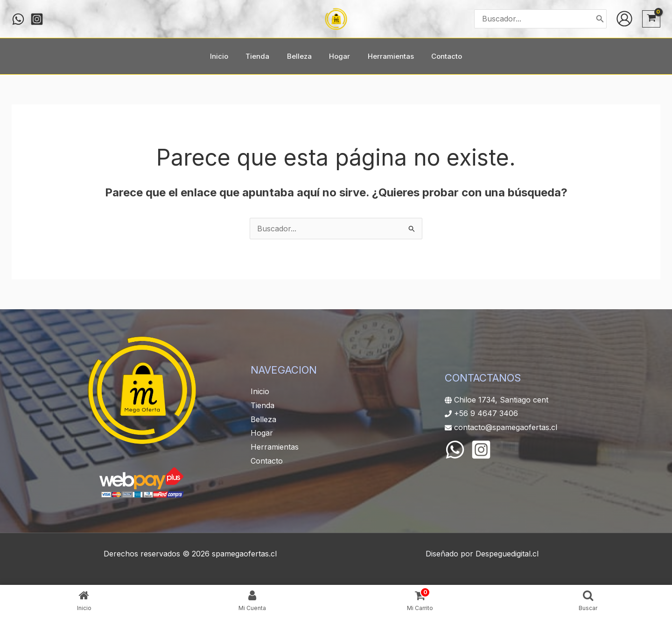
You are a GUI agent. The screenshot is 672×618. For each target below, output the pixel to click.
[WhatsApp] (455, 450)
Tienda (262, 405)
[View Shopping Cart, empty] (651, 19)
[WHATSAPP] (18, 19)
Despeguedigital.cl (507, 554)
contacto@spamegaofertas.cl (506, 427)
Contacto (267, 461)
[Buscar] (600, 19)
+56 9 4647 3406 (486, 413)
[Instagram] (37, 19)
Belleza (263, 419)
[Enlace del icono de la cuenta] (624, 19)
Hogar (262, 433)
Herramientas (275, 447)
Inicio (260, 391)
